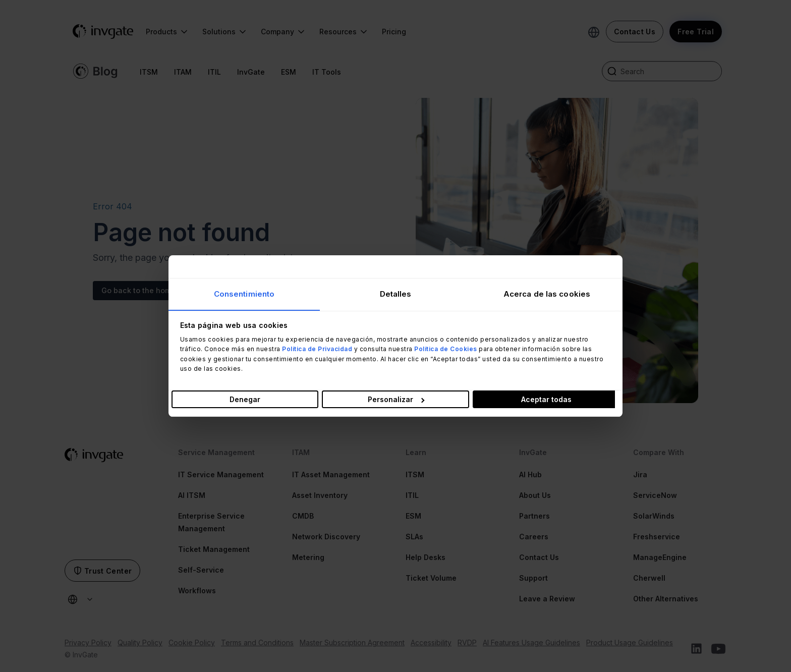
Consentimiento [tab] (244, 294)
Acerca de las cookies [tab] (547, 294)
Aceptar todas (546, 399)
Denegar (245, 399)
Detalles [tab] (396, 294)
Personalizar (396, 399)
